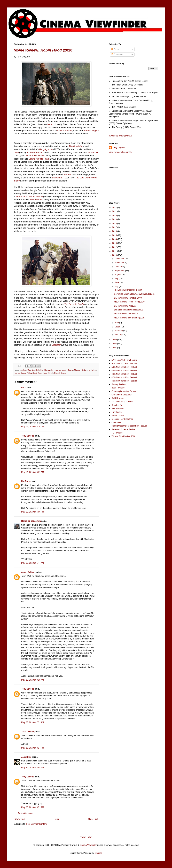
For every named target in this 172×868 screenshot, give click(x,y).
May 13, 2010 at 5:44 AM (33, 563)
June (117, 282)
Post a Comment (25, 813)
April (117, 323)
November (120, 263)
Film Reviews (118, 409)
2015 (115, 235)
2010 (115, 255)
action (24, 370)
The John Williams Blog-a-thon (128, 290)
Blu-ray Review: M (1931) (126, 306)
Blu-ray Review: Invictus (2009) (128, 298)
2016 (115, 231)
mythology (92, 370)
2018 (115, 223)
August (118, 275)
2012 (115, 247)
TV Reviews (117, 433)
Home (57, 819)
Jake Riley (26, 757)
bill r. (24, 388)
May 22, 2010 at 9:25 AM (33, 680)
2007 (115, 348)
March (118, 327)
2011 (115, 251)
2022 (115, 207)
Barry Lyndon (46, 149)
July (117, 279)
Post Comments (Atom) (37, 824)
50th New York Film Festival (124, 367)
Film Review (45, 370)
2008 (115, 344)
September (120, 271)
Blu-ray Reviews (119, 384)
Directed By (117, 405)
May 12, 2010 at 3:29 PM (33, 472)
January (119, 335)
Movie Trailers (118, 415)
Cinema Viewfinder (88, 845)
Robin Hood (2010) (45, 373)
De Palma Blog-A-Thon (122, 402)
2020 (115, 215)
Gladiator (56, 345)
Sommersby (36, 200)
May (117, 287)
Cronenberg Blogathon (122, 395)
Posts (115, 49)
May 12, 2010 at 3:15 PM (33, 427)
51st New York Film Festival (124, 363)
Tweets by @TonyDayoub (121, 136)
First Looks (117, 412)
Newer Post (20, 819)
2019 (115, 219)
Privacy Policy (86, 837)
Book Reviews (118, 388)
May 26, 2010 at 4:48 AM (33, 768)
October (119, 267)
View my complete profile (120, 152)
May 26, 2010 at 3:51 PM (33, 807)
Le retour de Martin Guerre (29, 197)
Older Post (93, 819)
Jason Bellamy (28, 572)
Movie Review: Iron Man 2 (126, 314)
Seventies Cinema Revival (123, 429)
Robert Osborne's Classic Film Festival (129, 426)
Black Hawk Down (35, 156)
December (120, 259)
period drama (20, 373)
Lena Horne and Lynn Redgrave (129, 310)
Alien (16, 153)
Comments (117, 54)
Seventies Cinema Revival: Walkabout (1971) (135, 294)
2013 (115, 243)
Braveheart (58, 178)
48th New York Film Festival (124, 374)
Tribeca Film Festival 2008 (123, 436)
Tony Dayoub (28, 436)
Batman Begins (91, 131)
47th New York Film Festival (124, 377)
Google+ (11, 1)
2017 (115, 227)
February (119, 331)
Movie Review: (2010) (44, 50)
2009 (115, 340)
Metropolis (93, 153)
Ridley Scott (32, 373)
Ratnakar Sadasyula (31, 521)
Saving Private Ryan (39, 159)
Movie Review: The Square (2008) (130, 318)
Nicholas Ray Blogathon (122, 419)
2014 (115, 239)
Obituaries (116, 422)
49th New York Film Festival (124, 370)
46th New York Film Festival (124, 381)
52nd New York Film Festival (124, 360)
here (50, 124)
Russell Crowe (60, 373)
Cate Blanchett (33, 370)
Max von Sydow (81, 370)
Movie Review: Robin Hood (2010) (130, 302)
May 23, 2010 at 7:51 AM (33, 722)
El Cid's (67, 174)
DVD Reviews (118, 398)
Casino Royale (65, 131)
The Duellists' (76, 146)
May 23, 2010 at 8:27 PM (33, 748)
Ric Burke (26, 481)
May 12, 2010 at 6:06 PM (33, 512)
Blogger (98, 853)
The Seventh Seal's (74, 304)
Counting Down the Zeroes (124, 391)
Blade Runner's (35, 153)
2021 (115, 211)
